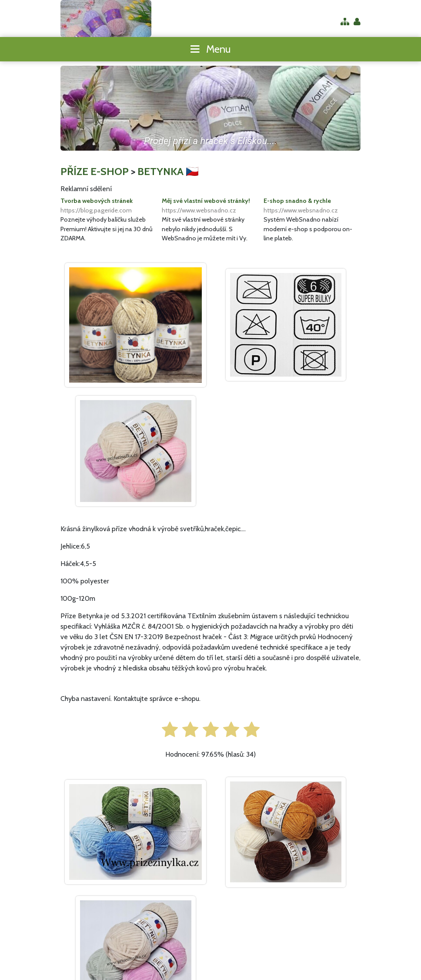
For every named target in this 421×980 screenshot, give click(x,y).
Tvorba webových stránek (109, 206)
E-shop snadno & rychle (312, 206)
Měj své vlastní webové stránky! (210, 206)
